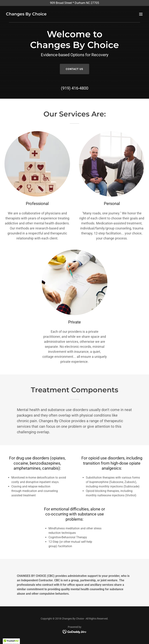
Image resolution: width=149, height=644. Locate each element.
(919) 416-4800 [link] (75, 88)
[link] (26, 14)
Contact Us (75, 69)
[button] (141, 14)
